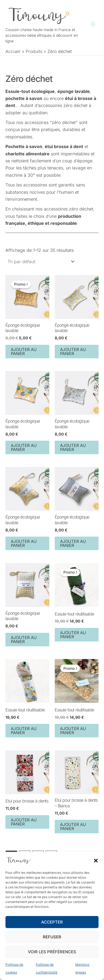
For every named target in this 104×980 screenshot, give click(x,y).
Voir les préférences (52, 952)
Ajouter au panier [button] (24, 351)
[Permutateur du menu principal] (93, 24)
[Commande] (41, 262)
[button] (96, 861)
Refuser (52, 937)
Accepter (52, 922)
